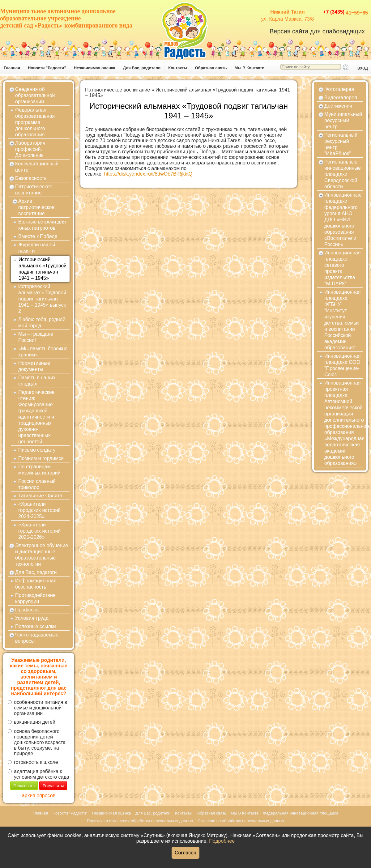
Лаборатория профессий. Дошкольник (30, 149)
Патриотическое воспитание (34, 190)
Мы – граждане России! (36, 337)
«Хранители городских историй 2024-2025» (39, 510)
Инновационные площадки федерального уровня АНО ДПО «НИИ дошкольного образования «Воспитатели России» (343, 220)
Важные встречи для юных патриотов (42, 225)
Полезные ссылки (36, 626)
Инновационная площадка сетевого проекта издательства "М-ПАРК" (343, 268)
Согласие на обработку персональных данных (241, 821)
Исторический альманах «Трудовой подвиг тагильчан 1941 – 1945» (43, 269)
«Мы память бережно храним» (43, 352)
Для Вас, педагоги (36, 572)
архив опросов (39, 796)
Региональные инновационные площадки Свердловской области (343, 174)
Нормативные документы (34, 366)
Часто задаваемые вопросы (37, 638)
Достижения (338, 106)
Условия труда (32, 618)
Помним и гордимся (41, 458)
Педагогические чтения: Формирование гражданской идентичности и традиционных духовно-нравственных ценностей (36, 417)
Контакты (178, 68)
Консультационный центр (37, 167)
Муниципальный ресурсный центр (343, 120)
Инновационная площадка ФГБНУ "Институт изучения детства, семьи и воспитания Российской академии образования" (343, 320)
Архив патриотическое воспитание (36, 207)
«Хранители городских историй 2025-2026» (39, 531)
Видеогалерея (341, 98)
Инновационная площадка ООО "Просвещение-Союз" (343, 365)
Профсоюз (27, 610)
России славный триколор (37, 484)
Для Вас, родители (142, 68)
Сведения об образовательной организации (35, 95)
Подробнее (222, 841)
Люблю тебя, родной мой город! (42, 323)
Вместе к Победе (38, 236)
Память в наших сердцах (37, 381)
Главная (12, 68)
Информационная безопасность (36, 584)
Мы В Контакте (249, 68)
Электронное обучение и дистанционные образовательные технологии (42, 555)
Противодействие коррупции (35, 598)
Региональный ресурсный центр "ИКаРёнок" (341, 144)
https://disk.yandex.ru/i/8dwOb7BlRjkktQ (148, 174)
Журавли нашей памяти (37, 248)
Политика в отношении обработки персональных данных (140, 821)
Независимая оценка (95, 68)
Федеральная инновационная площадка (301, 813)
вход (363, 68)
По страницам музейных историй (39, 470)
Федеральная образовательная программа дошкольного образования (35, 122)
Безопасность (31, 178)
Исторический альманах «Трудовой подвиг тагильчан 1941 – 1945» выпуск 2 (42, 299)
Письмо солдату (37, 450)
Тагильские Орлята (40, 496)
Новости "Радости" (47, 68)
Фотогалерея (339, 89)
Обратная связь (211, 68)
